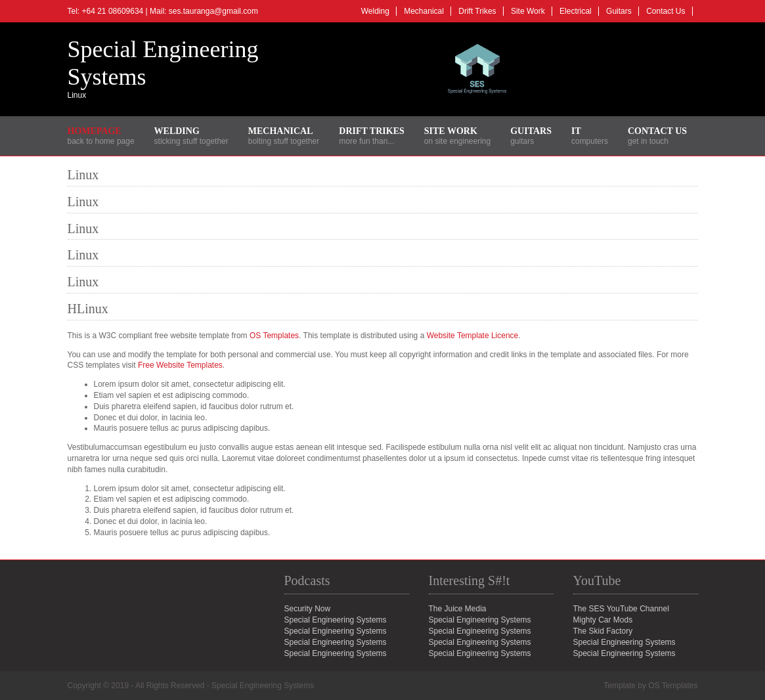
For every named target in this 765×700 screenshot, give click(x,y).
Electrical (576, 11)
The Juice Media (458, 609)
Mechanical (424, 11)
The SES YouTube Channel (621, 609)
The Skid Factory (603, 631)
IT (576, 131)
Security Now (308, 609)
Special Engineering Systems (624, 642)
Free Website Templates (180, 365)
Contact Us (666, 11)
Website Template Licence (473, 336)
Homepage (95, 131)
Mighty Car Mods (603, 620)
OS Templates (274, 336)
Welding (375, 11)
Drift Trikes (477, 11)
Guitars (619, 11)
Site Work (528, 11)
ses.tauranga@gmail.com (213, 11)
